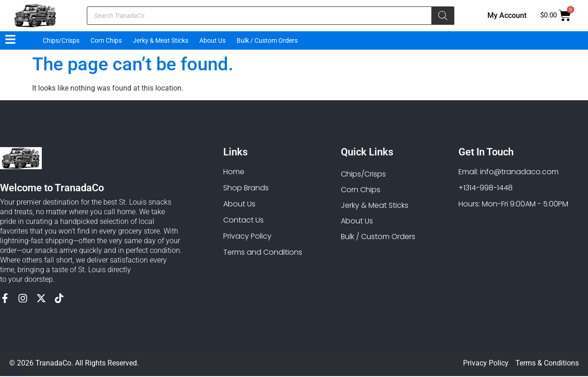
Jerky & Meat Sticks (161, 40)
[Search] (443, 16)
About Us (212, 40)
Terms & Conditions (547, 364)
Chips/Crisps (61, 40)
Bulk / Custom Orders (267, 40)
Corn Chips (106, 40)
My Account (507, 15)
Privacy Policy (486, 364)
